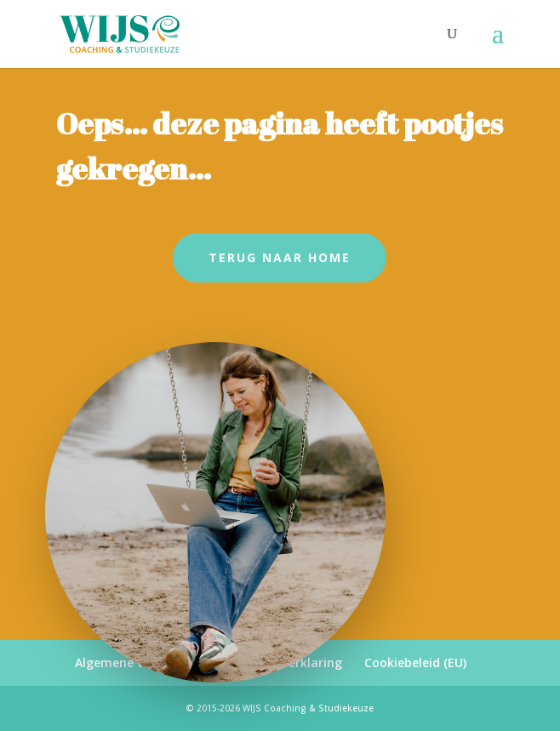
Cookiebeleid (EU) (415, 662)
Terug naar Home (280, 257)
